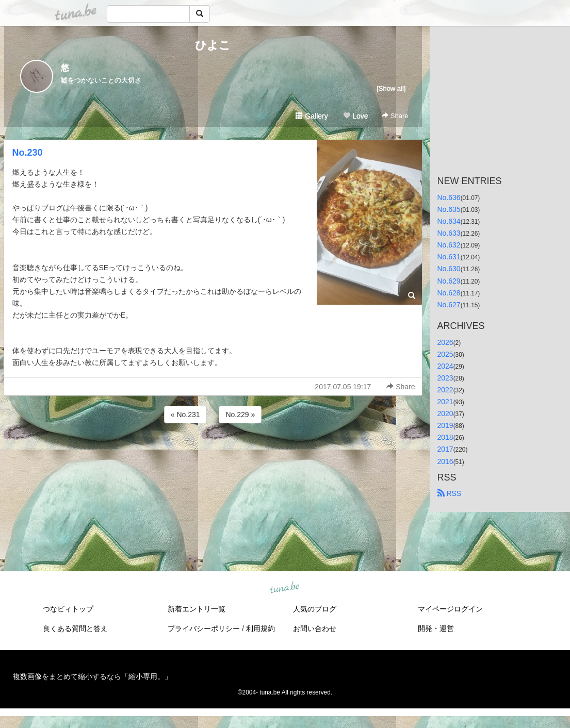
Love (355, 116)
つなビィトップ (68, 609)
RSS (450, 493)
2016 (445, 461)
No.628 (449, 293)
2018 (445, 437)
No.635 (449, 209)
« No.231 (185, 415)
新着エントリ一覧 (197, 609)
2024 (445, 366)
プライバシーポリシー (204, 628)
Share (395, 116)
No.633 (449, 233)
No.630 (449, 269)
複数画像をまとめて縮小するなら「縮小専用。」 (92, 676)
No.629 (449, 281)
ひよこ (213, 45)
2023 (445, 378)
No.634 (449, 221)
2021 (445, 402)
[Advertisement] (213, 453)
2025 (445, 354)
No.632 (449, 245)
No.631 (449, 257)
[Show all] (391, 88)
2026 (445, 342)
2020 (445, 413)
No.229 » (240, 415)
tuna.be (285, 588)
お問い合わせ (315, 628)
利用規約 (260, 628)
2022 (445, 390)
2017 (445, 449)
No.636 (449, 197)
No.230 (28, 153)
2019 (445, 425)
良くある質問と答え (75, 628)
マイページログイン (450, 609)
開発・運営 (436, 628)
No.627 (449, 305)
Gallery (312, 116)
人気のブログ (315, 609)
